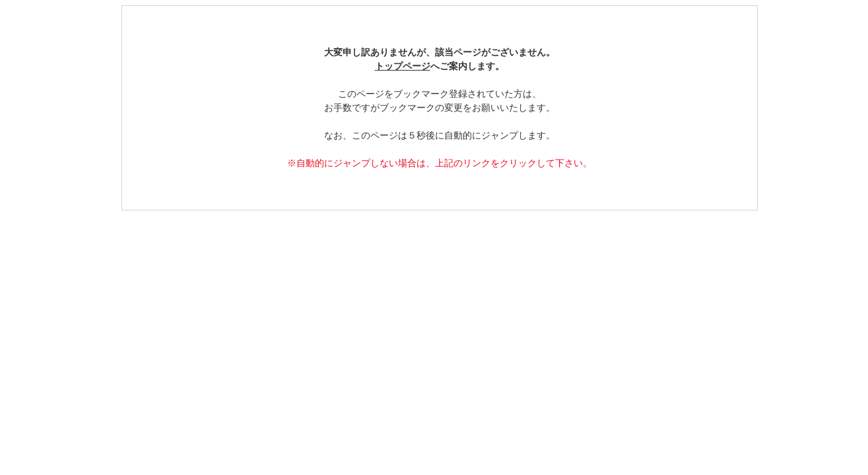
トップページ (403, 66)
